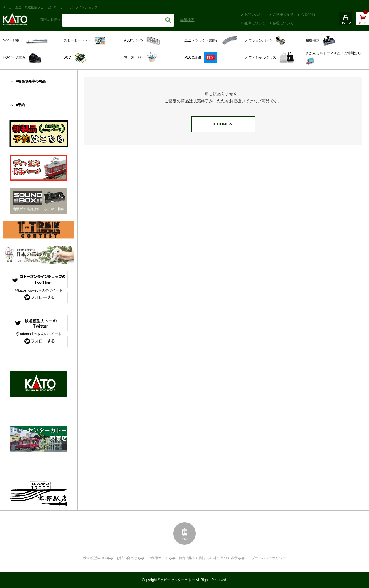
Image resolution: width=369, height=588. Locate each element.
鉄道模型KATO (95, 558)
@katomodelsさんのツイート (39, 334)
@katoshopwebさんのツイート (39, 290)
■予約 (20, 105)
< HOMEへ (223, 124)
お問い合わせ (255, 14)
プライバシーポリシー (269, 558)
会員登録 (308, 14)
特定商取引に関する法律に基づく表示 (208, 558)
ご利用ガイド (283, 14)
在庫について (255, 23)
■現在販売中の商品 (31, 81)
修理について (283, 23)
